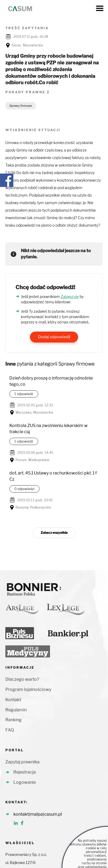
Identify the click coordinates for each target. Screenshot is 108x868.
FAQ (10, 730)
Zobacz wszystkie (54, 533)
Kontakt (13, 700)
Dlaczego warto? (22, 679)
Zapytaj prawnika (22, 762)
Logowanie (25, 782)
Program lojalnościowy (28, 689)
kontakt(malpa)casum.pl (38, 814)
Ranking (13, 720)
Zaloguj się (70, 297)
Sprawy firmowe (21, 106)
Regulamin (16, 710)
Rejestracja (25, 772)
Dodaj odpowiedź (54, 337)
